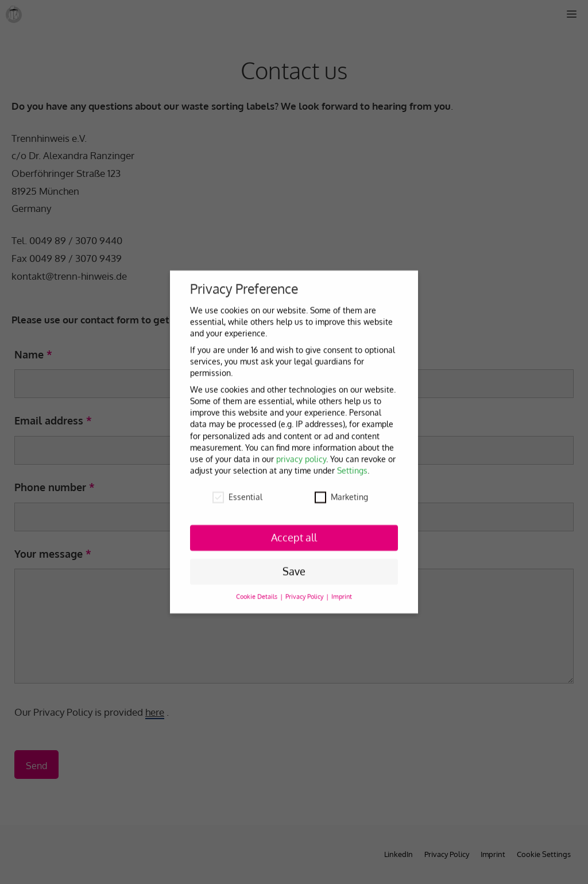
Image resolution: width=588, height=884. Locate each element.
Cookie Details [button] (258, 592)
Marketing (341, 493)
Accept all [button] (294, 533)
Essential (237, 493)
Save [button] (294, 567)
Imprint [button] (342, 592)
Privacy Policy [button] (305, 592)
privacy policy (301, 454)
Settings (352, 466)
